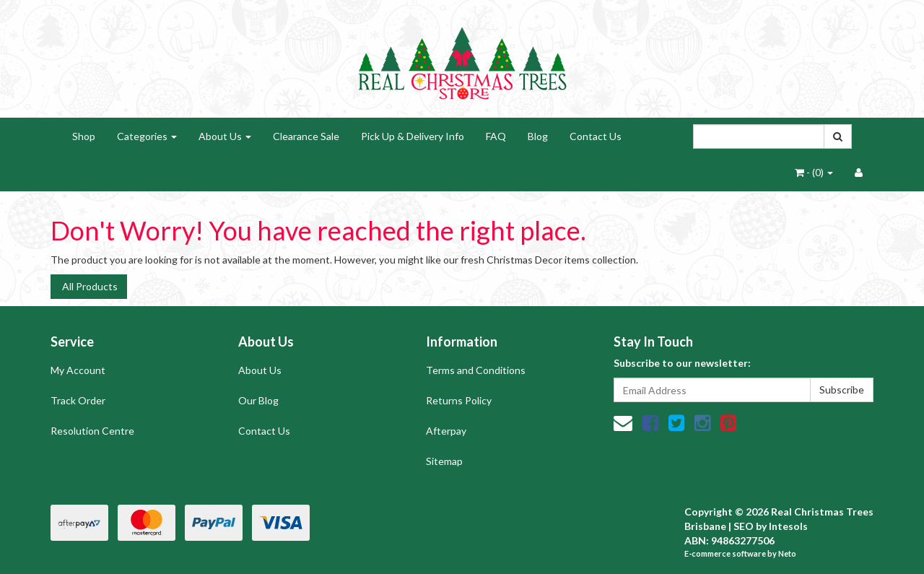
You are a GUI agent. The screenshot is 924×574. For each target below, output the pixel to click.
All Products (89, 286)
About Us (225, 136)
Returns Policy (459, 400)
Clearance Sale (306, 136)
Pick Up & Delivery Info (413, 136)
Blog (538, 136)
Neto (787, 553)
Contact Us (596, 136)
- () (814, 172)
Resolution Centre (92, 431)
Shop (84, 136)
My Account (78, 370)
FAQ (496, 136)
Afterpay (446, 431)
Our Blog (258, 400)
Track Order (78, 400)
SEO (744, 526)
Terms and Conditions (476, 370)
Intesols (788, 526)
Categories (147, 136)
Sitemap (444, 461)
